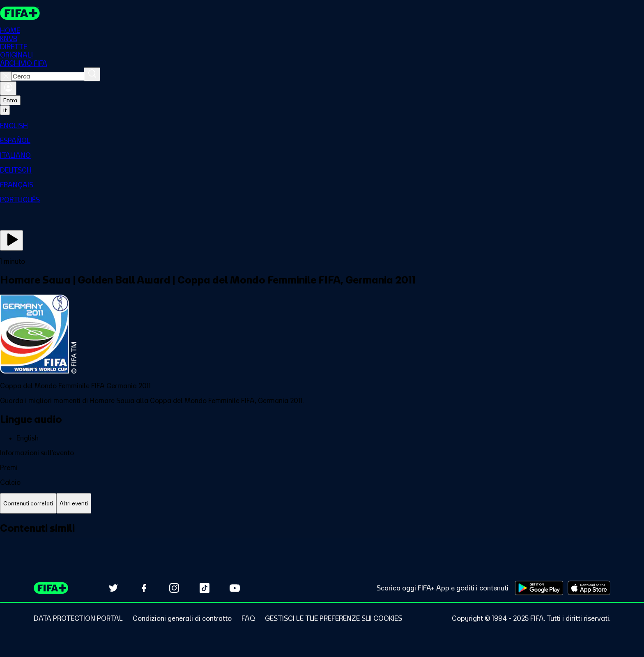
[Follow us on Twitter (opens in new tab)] (113, 588)
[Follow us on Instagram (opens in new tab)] (174, 588)
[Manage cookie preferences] (333, 618)
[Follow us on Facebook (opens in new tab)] (144, 588)
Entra (10, 100)
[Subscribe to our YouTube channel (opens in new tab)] (235, 588)
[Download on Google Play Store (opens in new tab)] (539, 588)
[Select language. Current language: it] (5, 110)
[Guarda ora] (11, 240)
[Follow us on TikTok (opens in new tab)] (205, 588)
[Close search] (6, 76)
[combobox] (48, 76)
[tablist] (322, 504)
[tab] (28, 504)
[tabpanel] (322, 537)
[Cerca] (92, 74)
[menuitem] (322, 126)
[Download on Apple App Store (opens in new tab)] (589, 588)
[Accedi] (8, 88)
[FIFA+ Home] (20, 13)
